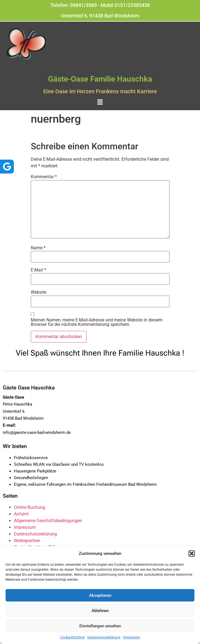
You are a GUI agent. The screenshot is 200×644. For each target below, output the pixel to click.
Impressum (132, 637)
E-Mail (38, 270)
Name (38, 248)
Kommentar (44, 177)
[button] (192, 554)
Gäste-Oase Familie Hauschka (100, 79)
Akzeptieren (100, 595)
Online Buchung (29, 507)
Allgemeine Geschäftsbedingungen (48, 521)
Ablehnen (100, 611)
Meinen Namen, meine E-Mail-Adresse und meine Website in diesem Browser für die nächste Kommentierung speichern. (97, 322)
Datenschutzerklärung (104, 637)
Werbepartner (27, 541)
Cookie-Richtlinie (72, 637)
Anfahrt (21, 514)
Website (39, 292)
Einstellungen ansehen (100, 626)
